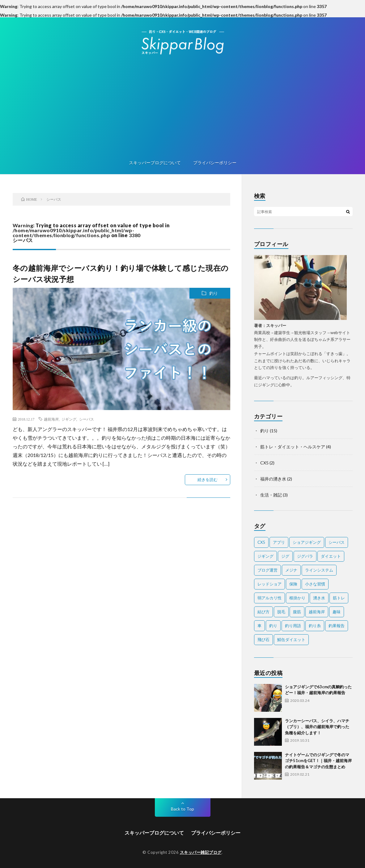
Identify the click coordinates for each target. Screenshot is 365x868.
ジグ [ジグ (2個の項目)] (285, 556)
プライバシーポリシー (215, 163)
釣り (214, 293)
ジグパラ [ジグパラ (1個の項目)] (305, 556)
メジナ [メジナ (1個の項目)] (291, 570)
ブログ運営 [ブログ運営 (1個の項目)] (267, 570)
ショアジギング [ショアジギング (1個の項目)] (307, 542)
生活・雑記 (271, 495)
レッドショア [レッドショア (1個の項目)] (270, 584)
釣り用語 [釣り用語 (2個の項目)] (293, 626)
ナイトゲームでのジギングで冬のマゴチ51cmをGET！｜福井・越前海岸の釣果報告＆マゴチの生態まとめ (318, 761)
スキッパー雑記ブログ (201, 852)
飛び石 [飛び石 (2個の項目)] (263, 639)
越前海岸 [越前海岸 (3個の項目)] (317, 612)
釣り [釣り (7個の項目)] (273, 626)
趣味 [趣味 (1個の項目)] (337, 612)
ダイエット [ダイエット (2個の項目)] (331, 556)
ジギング (69, 419)
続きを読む (208, 480)
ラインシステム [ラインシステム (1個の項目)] (319, 570)
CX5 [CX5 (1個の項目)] (261, 542)
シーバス (87, 419)
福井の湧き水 (273, 479)
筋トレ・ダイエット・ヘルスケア (293, 447)
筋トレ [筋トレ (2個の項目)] (339, 598)
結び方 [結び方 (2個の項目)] (263, 612)
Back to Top (182, 809)
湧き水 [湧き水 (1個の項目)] (319, 598)
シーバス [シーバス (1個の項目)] (337, 542)
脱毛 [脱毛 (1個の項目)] (281, 612)
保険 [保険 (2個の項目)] (293, 584)
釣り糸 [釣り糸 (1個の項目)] (315, 626)
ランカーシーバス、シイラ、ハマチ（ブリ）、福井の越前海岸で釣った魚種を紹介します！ (317, 727)
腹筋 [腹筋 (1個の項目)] (297, 612)
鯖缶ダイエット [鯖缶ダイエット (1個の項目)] (291, 639)
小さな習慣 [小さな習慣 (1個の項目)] (315, 584)
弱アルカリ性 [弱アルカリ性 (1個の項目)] (270, 598)
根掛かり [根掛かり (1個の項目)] (297, 598)
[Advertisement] (183, 108)
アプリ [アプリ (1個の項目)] (279, 542)
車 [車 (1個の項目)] (259, 626)
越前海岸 (51, 419)
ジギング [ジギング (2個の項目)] (265, 556)
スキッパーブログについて (155, 163)
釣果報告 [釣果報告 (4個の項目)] (337, 626)
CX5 (264, 463)
